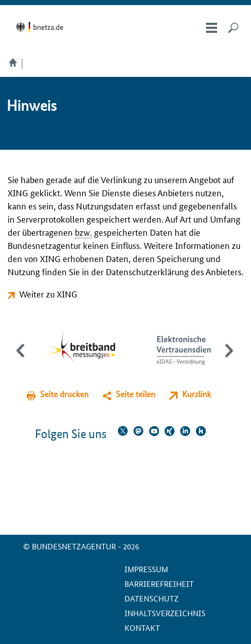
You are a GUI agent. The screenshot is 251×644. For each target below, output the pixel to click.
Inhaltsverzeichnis (165, 613)
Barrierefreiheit (159, 584)
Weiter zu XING (48, 293)
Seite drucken (64, 394)
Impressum (146, 569)
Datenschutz (152, 598)
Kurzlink (197, 394)
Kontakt (142, 628)
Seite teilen (136, 394)
